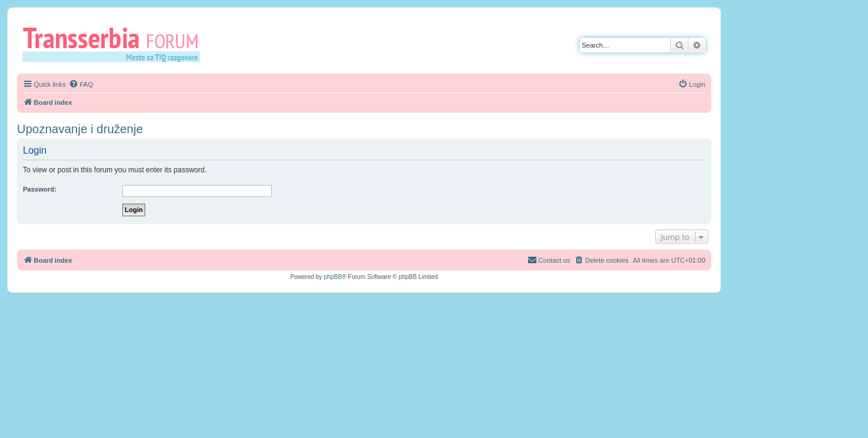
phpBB (333, 277)
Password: (40, 189)
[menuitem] (81, 84)
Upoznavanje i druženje (80, 129)
